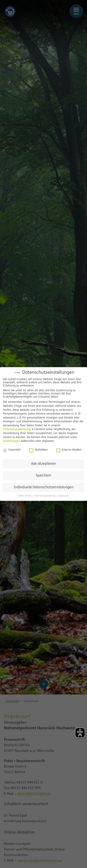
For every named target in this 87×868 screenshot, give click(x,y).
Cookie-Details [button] (25, 496)
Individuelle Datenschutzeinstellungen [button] (43, 487)
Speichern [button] (43, 476)
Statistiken (38, 450)
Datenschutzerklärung (17, 429)
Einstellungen (12, 441)
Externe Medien (69, 450)
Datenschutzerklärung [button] (45, 496)
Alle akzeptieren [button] (43, 464)
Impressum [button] (64, 496)
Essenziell (12, 450)
